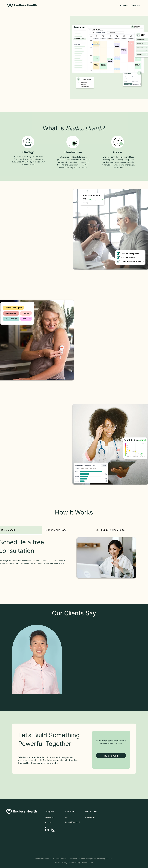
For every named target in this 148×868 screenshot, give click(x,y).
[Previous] (4, 665)
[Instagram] (53, 830)
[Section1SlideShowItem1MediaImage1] (74, 705)
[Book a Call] (111, 756)
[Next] (144, 665)
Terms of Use (87, 863)
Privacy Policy (75, 863)
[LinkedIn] (47, 830)
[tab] (68, 530)
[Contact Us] (135, 5)
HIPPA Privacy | (62, 863)
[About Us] (124, 5)
